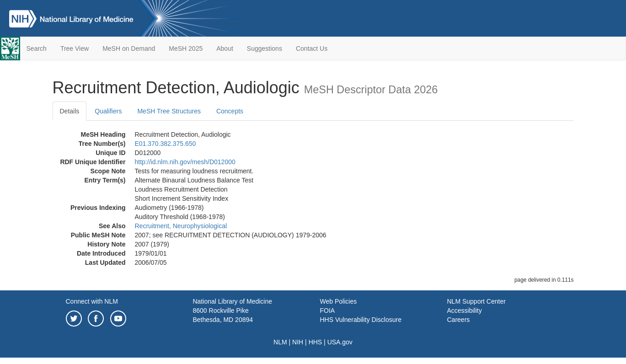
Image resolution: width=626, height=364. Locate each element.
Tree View (75, 48)
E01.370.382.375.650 (166, 144)
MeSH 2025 (186, 48)
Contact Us (312, 48)
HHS (316, 342)
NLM (280, 342)
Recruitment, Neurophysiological (181, 226)
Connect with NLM (92, 301)
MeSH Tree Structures (169, 111)
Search (37, 48)
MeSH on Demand (129, 48)
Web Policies (339, 301)
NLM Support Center (476, 301)
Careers (459, 320)
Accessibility (465, 310)
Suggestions (265, 48)
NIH (298, 342)
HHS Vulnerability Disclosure (361, 320)
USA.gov (340, 342)
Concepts (230, 111)
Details (70, 111)
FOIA (328, 310)
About (225, 48)
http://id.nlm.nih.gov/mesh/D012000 (185, 162)
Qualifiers (108, 111)
